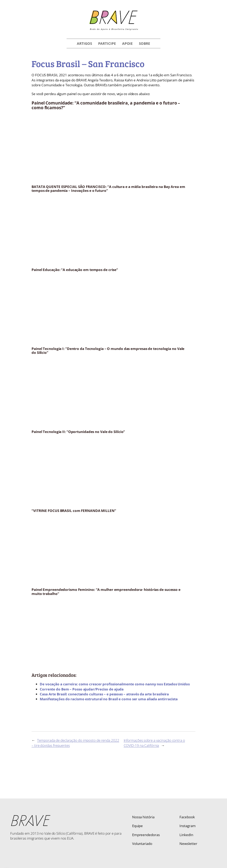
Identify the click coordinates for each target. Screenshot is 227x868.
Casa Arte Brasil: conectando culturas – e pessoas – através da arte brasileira (104, 694)
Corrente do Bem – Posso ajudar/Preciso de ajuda (82, 689)
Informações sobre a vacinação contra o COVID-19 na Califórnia (154, 743)
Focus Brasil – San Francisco (88, 64)
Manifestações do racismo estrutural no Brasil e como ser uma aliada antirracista (109, 699)
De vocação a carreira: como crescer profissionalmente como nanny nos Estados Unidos (115, 684)
